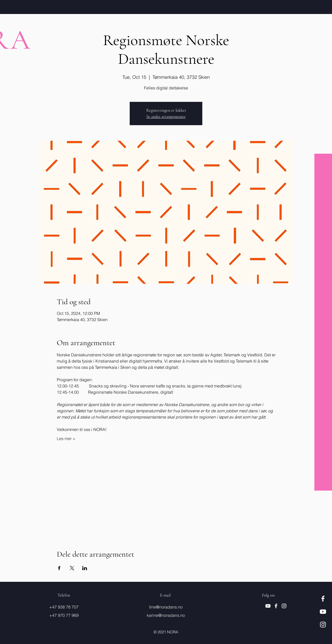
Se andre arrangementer (166, 117)
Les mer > (66, 438)
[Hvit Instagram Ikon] (323, 625)
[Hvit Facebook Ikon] (323, 599)
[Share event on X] (72, 568)
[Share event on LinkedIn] (85, 568)
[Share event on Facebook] (59, 568)
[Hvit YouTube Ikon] (323, 612)
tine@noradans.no (166, 607)
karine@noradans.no (166, 615)
